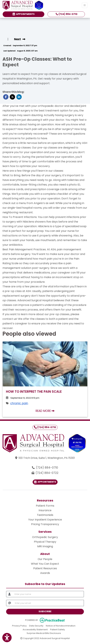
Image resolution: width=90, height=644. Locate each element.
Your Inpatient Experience (45, 520)
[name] (48, 594)
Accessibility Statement (35, 629)
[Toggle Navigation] (85, 5)
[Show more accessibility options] (7, 638)
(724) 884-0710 (67, 14)
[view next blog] (20, 39)
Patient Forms (45, 506)
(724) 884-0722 (47, 473)
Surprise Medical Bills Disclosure (44, 633)
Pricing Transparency (45, 524)
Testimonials (45, 515)
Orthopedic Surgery (45, 537)
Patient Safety (57, 629)
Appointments (45, 482)
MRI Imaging (45, 546)
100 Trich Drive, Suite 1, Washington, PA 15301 (47, 458)
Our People (45, 559)
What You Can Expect (45, 564)
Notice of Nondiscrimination (61, 626)
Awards (45, 573)
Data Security (36, 626)
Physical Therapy (45, 542)
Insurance (45, 510)
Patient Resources (45, 568)
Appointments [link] (24, 14)
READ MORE (45, 411)
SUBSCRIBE (45, 612)
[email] (48, 603)
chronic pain (19, 403)
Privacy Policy (19, 626)
